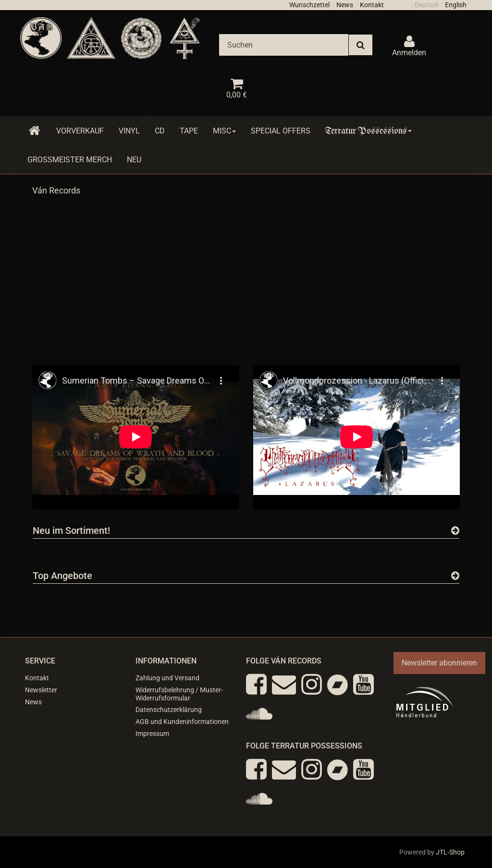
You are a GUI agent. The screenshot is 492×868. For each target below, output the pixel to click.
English (456, 5)
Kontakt (372, 5)
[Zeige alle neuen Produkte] (455, 530)
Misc (224, 131)
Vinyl (129, 131)
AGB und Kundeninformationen (182, 722)
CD (160, 131)
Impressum (152, 734)
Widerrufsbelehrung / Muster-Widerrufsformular (179, 694)
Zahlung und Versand (167, 678)
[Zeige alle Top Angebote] (455, 576)
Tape (189, 131)
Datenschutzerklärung (169, 710)
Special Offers (281, 131)
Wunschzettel (309, 5)
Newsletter (41, 690)
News (345, 5)
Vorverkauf (80, 131)
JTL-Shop (450, 852)
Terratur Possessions (369, 131)
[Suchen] (284, 45)
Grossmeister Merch (70, 160)
